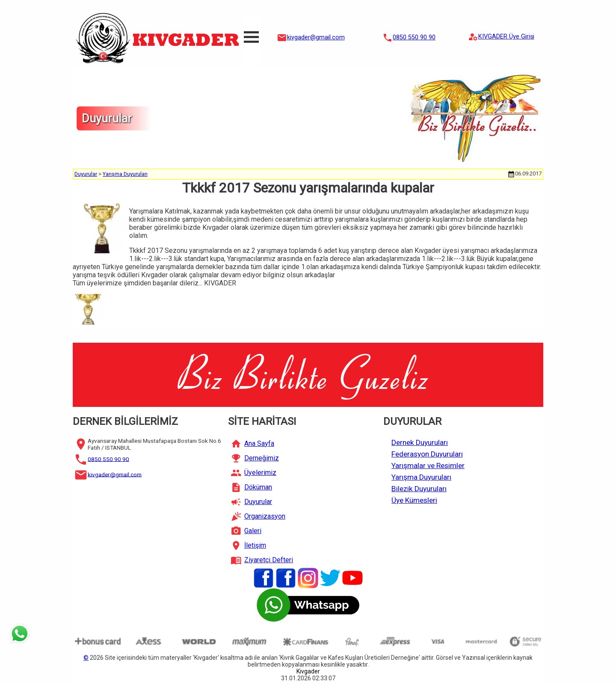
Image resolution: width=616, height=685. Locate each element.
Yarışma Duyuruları (125, 174)
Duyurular (86, 174)
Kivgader (308, 671)
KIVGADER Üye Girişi (506, 37)
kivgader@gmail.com (316, 37)
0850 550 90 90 (414, 37)
